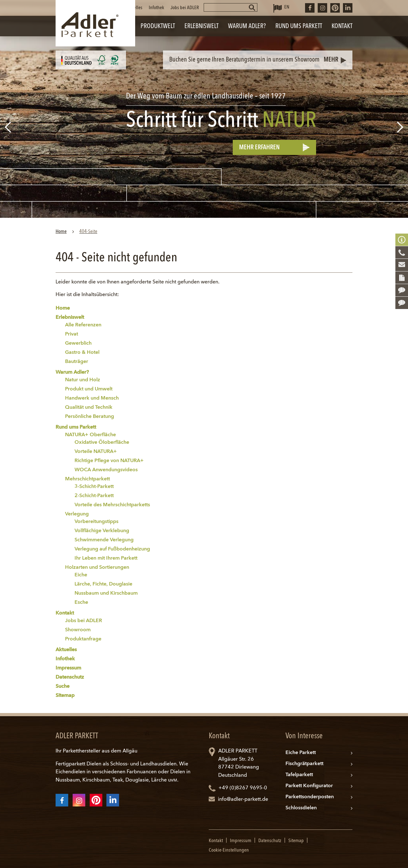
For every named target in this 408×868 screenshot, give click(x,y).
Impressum (68, 668)
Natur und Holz (83, 380)
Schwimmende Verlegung (104, 540)
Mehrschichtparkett (87, 479)
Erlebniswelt (70, 318)
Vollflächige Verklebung (102, 531)
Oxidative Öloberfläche (102, 443)
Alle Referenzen (83, 325)
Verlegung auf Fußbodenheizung (112, 549)
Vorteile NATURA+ (96, 452)
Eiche (81, 575)
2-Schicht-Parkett (94, 496)
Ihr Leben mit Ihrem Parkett (106, 558)
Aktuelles (134, 8)
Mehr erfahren (259, 148)
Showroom (78, 630)
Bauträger (77, 362)
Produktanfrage (83, 639)
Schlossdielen (301, 808)
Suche (63, 687)
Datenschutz (70, 677)
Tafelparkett (299, 775)
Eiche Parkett (301, 753)
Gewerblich (78, 343)
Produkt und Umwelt (89, 389)
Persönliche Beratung (90, 417)
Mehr (331, 60)
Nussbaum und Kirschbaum (106, 593)
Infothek (156, 8)
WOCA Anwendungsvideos (106, 470)
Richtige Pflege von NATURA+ (109, 461)
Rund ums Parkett (76, 427)
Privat (72, 334)
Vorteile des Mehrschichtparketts (112, 505)
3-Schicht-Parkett (94, 487)
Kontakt (65, 613)
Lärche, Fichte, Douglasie (103, 584)
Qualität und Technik (89, 407)
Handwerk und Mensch (92, 398)
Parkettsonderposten (310, 797)
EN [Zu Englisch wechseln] (287, 7)
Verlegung (77, 514)
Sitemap (65, 696)
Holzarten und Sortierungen (97, 568)
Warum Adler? (72, 372)
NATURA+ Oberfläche (90, 435)
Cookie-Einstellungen (229, 850)
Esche (81, 603)
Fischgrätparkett (304, 764)
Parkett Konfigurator (309, 786)
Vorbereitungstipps (96, 522)
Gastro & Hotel (82, 353)
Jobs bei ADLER (185, 8)
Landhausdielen (158, 764)
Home (63, 308)
